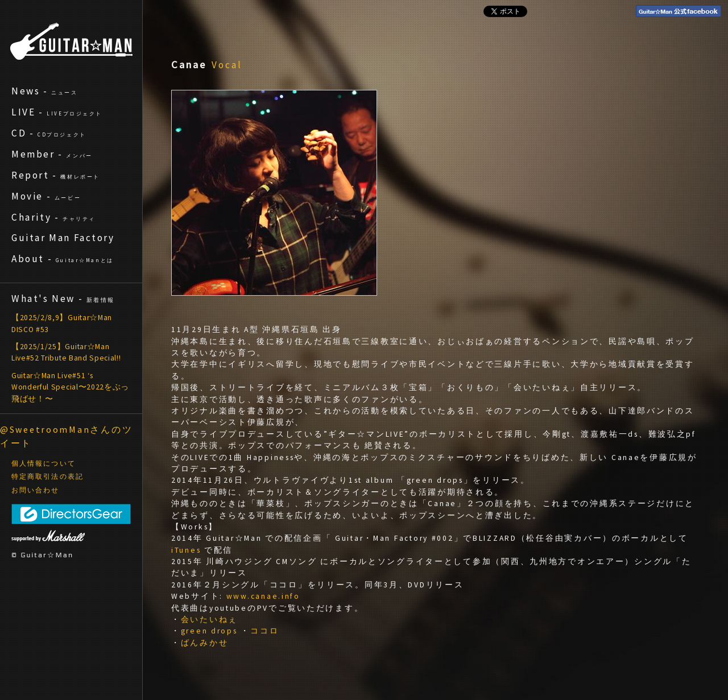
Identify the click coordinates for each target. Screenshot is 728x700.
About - (63, 259)
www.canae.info (263, 596)
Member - (52, 154)
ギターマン (71, 41)
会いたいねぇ (209, 620)
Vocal (227, 65)
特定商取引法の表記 (47, 477)
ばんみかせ (205, 643)
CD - (49, 133)
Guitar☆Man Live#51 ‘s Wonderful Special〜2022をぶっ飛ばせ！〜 (70, 387)
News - (45, 91)
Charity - (53, 217)
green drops (209, 631)
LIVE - (57, 112)
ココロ (264, 631)
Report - (56, 175)
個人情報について (44, 463)
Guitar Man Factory (63, 238)
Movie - (46, 196)
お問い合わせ (36, 490)
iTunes (186, 550)
